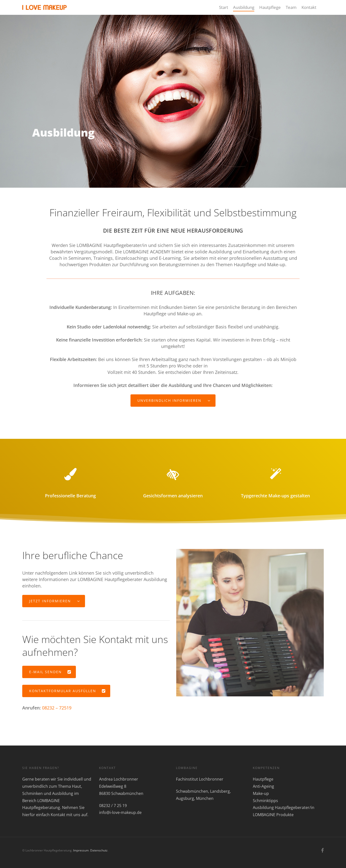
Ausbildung (244, 7)
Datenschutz (99, 850)
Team (291, 7)
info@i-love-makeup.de (120, 812)
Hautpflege (270, 7)
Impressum (81, 850)
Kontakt (309, 7)
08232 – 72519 (57, 708)
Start (224, 7)
